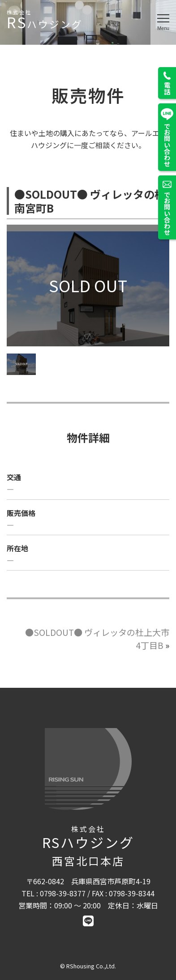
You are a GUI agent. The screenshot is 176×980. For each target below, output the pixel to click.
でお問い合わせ (167, 137)
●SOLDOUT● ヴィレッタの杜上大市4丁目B (97, 639)
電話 (167, 83)
